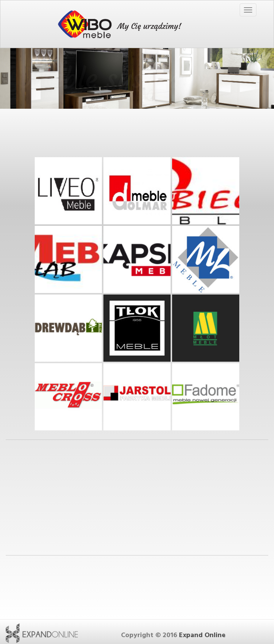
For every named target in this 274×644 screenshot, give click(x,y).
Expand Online (202, 635)
